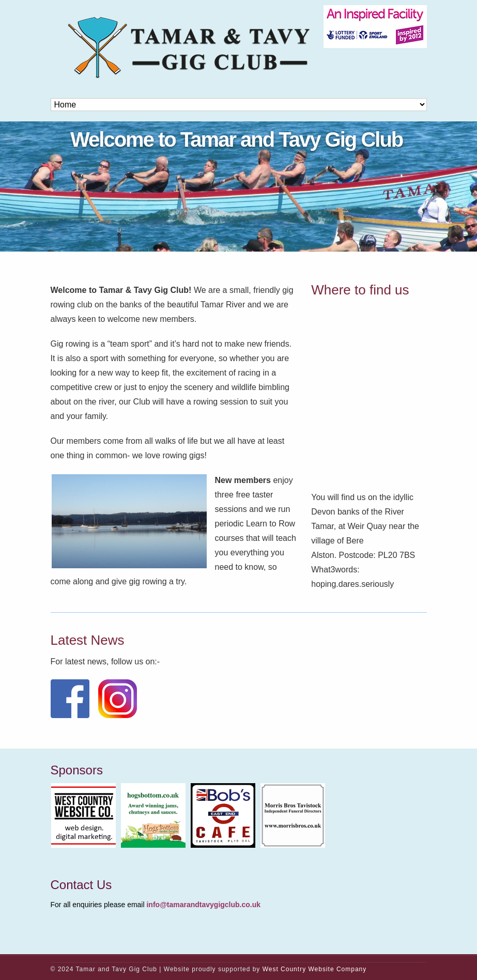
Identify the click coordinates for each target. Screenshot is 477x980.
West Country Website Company (315, 969)
